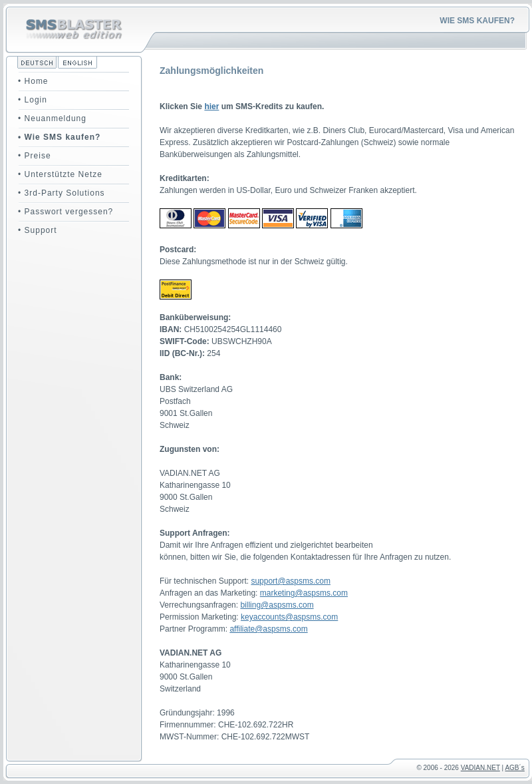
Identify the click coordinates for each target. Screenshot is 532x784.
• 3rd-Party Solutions (62, 193)
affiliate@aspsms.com (268, 629)
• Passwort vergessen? (66, 212)
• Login (33, 100)
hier (211, 106)
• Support (38, 230)
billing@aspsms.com (277, 605)
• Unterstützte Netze (60, 174)
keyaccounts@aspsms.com (289, 617)
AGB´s (514, 768)
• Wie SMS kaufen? (59, 137)
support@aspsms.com (291, 581)
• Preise (35, 156)
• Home (33, 81)
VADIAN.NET (480, 768)
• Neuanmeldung (52, 118)
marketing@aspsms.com (304, 593)
